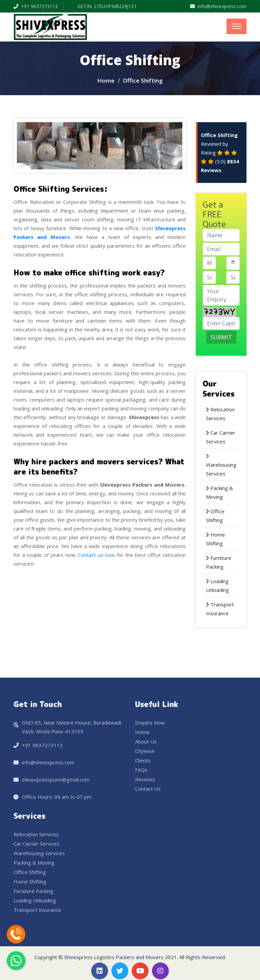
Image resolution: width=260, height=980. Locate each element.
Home (106, 80)
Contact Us (148, 789)
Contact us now (96, 555)
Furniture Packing (33, 891)
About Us (146, 741)
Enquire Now (150, 723)
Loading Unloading (35, 900)
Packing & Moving (34, 863)
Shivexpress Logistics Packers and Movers (114, 957)
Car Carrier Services (36, 844)
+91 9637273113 (39, 6)
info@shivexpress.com (222, 6)
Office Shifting (30, 872)
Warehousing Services (39, 853)
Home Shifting (30, 881)
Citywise (145, 751)
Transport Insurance (37, 910)
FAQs (141, 770)
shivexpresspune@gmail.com (56, 780)
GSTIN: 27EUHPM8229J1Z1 (107, 6)
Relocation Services (36, 834)
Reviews (145, 779)
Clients (143, 760)
